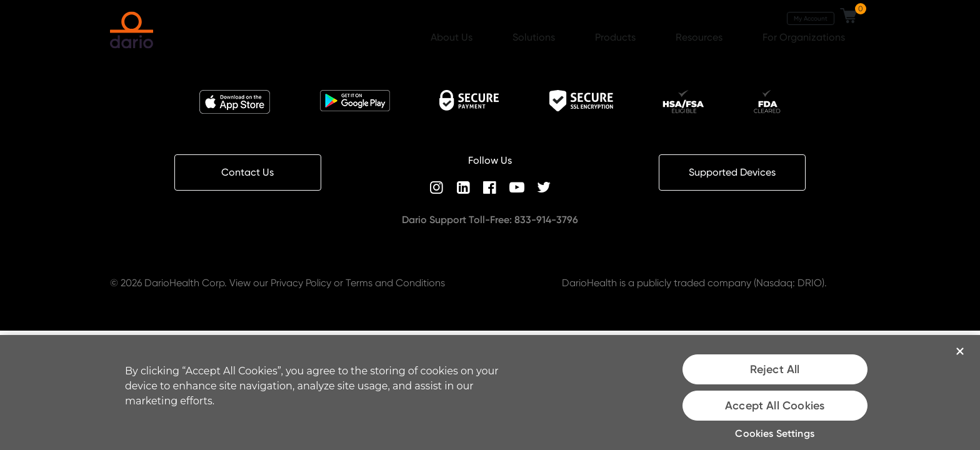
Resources (700, 37)
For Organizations (805, 37)
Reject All (775, 369)
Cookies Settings (775, 433)
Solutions (535, 37)
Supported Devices (732, 172)
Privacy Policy (301, 283)
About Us (453, 37)
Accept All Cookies (775, 406)
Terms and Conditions (395, 283)
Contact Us (247, 172)
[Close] (960, 351)
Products (617, 37)
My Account (811, 18)
